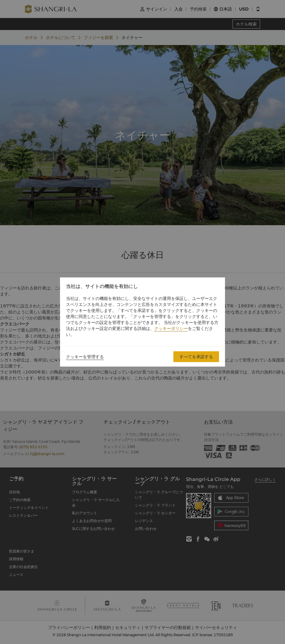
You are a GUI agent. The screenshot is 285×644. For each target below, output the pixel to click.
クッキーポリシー (171, 328)
